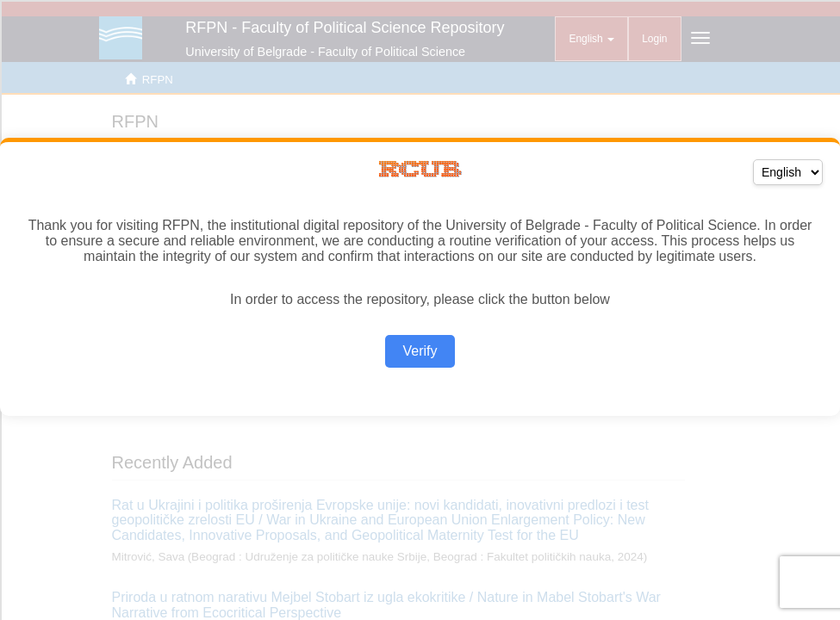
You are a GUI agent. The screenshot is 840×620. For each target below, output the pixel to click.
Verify (420, 351)
